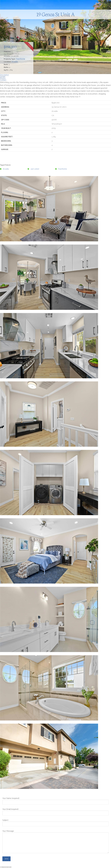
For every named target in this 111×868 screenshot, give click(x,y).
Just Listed (35, 169)
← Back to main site (6, 867)
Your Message (55, 832)
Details (3, 77)
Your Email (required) (55, 811)
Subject (55, 822)
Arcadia (15, 62)
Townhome (20, 59)
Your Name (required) (55, 800)
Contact (3, 80)
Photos (3, 78)
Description (4, 75)
